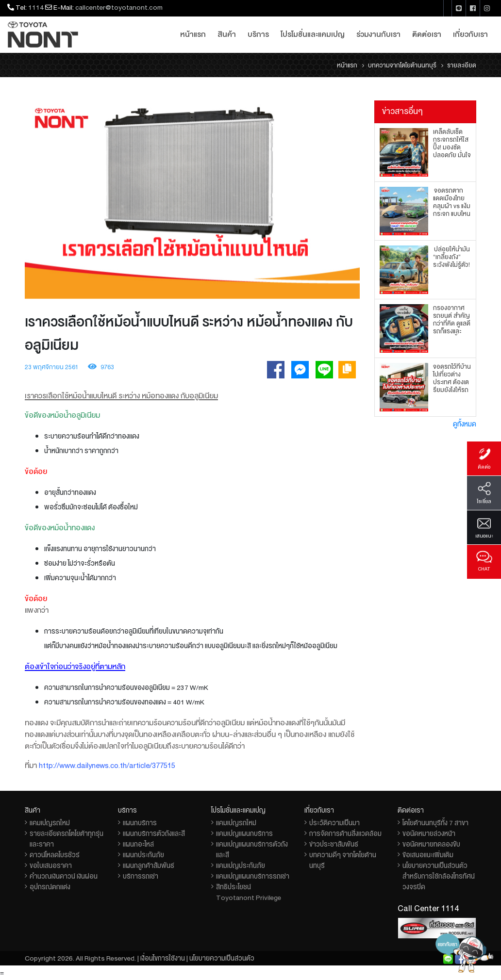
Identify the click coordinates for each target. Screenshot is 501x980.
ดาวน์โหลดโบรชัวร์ (55, 855)
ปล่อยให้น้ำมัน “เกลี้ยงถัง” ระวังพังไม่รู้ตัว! (451, 257)
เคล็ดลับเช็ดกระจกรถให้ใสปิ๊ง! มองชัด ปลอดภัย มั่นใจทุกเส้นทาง (452, 147)
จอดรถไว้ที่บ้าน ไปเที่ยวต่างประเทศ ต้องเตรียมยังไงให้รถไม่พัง (452, 382)
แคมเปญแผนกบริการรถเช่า (253, 876)
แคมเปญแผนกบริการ (244, 833)
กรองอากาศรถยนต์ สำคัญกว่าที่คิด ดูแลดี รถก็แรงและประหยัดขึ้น (452, 324)
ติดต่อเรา (427, 34)
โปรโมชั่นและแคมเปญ (313, 34)
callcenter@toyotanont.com (119, 7)
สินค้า (227, 34)
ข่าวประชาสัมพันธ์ (334, 844)
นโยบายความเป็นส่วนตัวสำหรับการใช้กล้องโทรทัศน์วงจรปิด (439, 876)
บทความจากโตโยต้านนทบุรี (402, 65)
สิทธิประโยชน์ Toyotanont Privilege (249, 892)
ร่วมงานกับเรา (378, 34)
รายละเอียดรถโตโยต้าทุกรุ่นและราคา (67, 839)
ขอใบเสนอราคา (51, 866)
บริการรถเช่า (141, 876)
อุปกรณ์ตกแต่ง (50, 887)
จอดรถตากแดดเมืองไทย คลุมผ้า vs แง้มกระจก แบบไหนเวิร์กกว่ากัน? (452, 206)
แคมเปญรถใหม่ (50, 823)
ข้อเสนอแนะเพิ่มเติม (428, 855)
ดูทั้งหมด (465, 424)
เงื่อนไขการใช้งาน (163, 958)
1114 (36, 7)
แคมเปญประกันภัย (241, 866)
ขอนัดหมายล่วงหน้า (429, 833)
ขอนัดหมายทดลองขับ (431, 844)
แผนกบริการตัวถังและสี (154, 833)
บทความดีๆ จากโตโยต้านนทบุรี (343, 860)
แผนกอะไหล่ (138, 844)
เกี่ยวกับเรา (470, 34)
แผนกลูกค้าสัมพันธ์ (149, 866)
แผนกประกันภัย (143, 855)
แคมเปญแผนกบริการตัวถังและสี (252, 849)
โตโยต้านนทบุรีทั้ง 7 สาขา (435, 823)
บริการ (258, 34)
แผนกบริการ (140, 823)
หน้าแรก (193, 34)
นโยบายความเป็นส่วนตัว (222, 958)
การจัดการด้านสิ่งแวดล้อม (345, 833)
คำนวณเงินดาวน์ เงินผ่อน (64, 876)
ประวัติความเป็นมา (334, 823)
